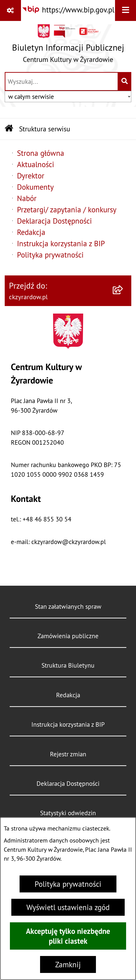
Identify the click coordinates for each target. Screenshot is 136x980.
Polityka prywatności (68, 884)
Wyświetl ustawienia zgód (68, 907)
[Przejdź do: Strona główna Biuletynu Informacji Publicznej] (9, 129)
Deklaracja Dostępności (54, 221)
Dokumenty (35, 187)
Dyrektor (31, 176)
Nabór (27, 198)
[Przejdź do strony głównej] (68, 46)
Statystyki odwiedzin (68, 813)
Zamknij (68, 964)
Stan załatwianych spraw (68, 606)
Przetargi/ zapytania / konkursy (67, 210)
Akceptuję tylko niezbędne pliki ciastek (68, 936)
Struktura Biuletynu (68, 665)
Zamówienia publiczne (68, 636)
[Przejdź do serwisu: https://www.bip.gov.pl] (68, 10)
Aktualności (36, 164)
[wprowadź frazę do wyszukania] (62, 81)
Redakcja (31, 232)
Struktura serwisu (45, 129)
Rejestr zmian (68, 754)
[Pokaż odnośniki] (10, 10)
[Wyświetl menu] (126, 10)
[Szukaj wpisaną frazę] (125, 81)
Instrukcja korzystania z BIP (61, 243)
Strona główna (41, 153)
